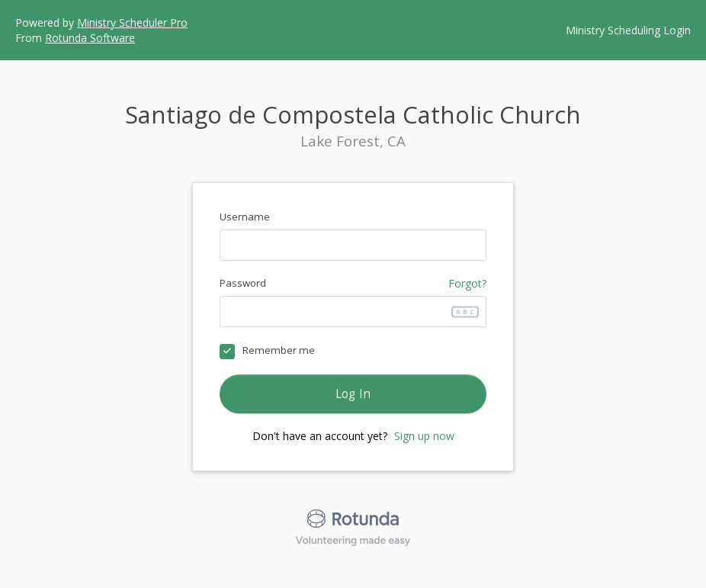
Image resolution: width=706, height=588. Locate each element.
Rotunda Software (90, 38)
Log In (353, 394)
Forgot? (467, 283)
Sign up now (424, 436)
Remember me (279, 350)
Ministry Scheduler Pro (132, 22)
